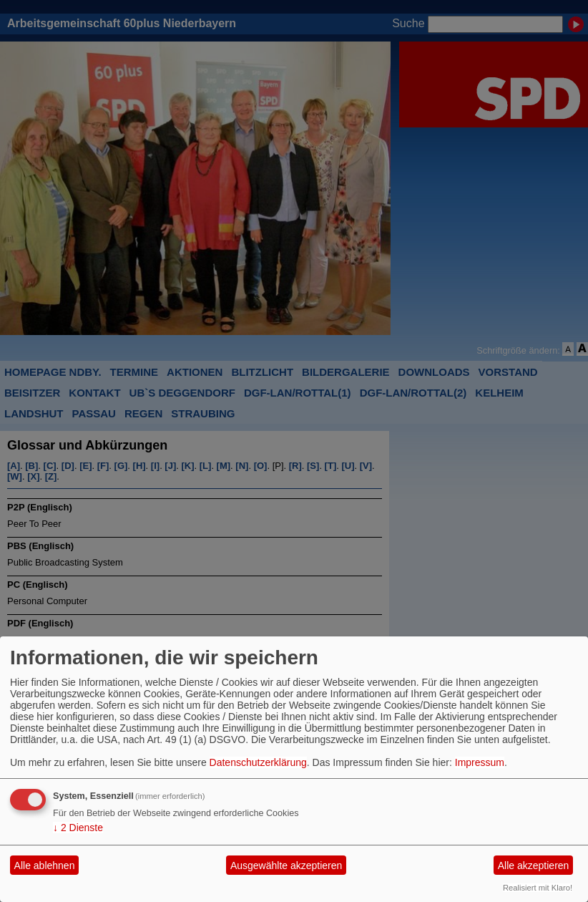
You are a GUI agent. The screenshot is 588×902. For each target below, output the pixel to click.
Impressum (480, 762)
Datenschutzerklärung (258, 762)
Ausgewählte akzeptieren (286, 865)
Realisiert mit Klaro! (538, 888)
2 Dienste (78, 828)
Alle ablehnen (45, 865)
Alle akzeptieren (534, 865)
